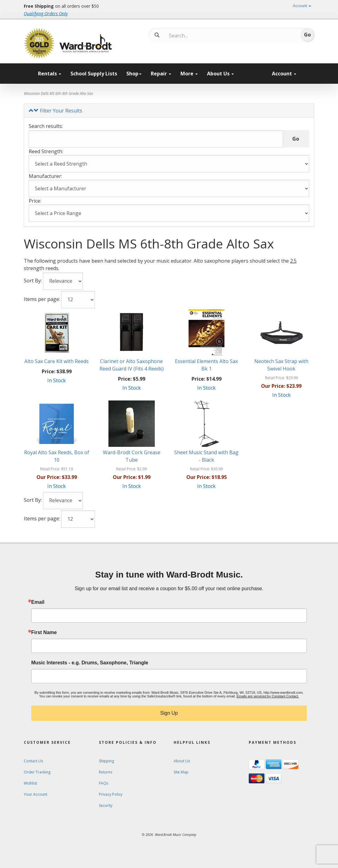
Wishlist (30, 783)
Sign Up (169, 713)
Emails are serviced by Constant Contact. (268, 696)
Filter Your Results (55, 111)
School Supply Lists (94, 74)
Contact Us (33, 761)
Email (38, 602)
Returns (106, 772)
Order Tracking (37, 772)
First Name (44, 633)
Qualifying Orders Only (46, 13)
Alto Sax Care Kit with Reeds (57, 361)
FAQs (104, 783)
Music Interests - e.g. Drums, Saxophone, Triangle (90, 663)
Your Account (36, 794)
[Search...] (195, 36)
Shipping (106, 761)
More (189, 74)
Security (106, 805)
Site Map (181, 772)
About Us (220, 74)
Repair (161, 74)
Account (302, 6)
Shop (134, 74)
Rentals (50, 74)
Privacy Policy (111, 794)
